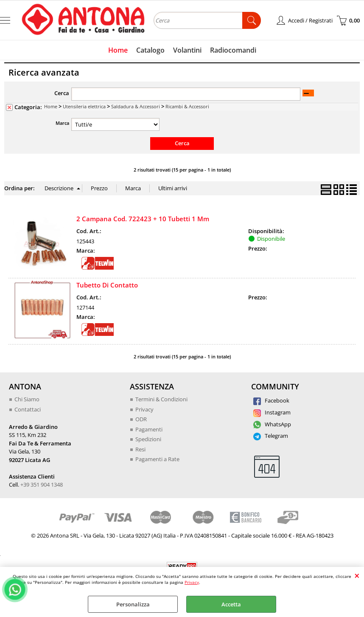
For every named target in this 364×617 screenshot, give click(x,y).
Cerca (62, 93)
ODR (141, 419)
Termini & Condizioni (161, 399)
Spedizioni (148, 439)
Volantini (187, 50)
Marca (62, 123)
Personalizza (133, 604)
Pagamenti (149, 429)
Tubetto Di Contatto (107, 285)
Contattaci (28, 409)
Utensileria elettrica (84, 106)
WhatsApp (272, 424)
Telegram (271, 436)
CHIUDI (357, 575)
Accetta (231, 604)
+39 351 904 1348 (42, 485)
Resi (140, 449)
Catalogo (150, 50)
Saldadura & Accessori (136, 106)
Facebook (271, 400)
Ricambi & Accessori (187, 106)
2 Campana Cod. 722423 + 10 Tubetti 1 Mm (143, 219)
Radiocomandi (233, 50)
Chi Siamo (27, 399)
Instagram (272, 412)
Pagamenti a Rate (157, 459)
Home (118, 50)
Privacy (192, 582)
